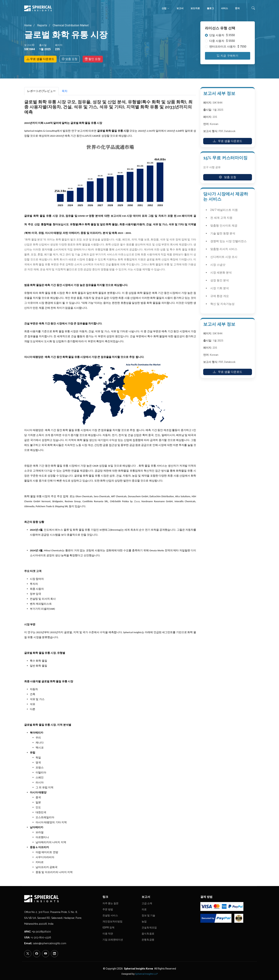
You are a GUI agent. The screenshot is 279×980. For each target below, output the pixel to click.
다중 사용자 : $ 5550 (222, 41)
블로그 (210, 8)
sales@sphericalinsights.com (50, 943)
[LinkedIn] (54, 954)
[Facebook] (37, 954)
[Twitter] (28, 954)
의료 (144, 909)
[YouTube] (46, 954)
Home (28, 25)
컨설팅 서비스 (110, 915)
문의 (237, 8)
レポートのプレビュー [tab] (41, 91)
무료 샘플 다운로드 (40, 59)
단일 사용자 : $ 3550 (222, 35)
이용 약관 (108, 934)
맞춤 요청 (70, 59)
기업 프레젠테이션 (113, 940)
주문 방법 (108, 909)
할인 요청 (93, 59)
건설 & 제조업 (149, 928)
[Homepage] (61, 899)
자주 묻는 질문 (110, 903)
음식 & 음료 (148, 934)
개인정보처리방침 (112, 921)
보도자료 (195, 8)
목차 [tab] (65, 91)
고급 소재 (147, 903)
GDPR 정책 (108, 928)
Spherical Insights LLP (146, 974)
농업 (144, 921)
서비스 (224, 8)
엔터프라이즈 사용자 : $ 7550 (228, 47)
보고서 (180, 8)
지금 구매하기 (228, 56)
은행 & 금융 (148, 940)
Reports (42, 25)
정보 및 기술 (148, 915)
